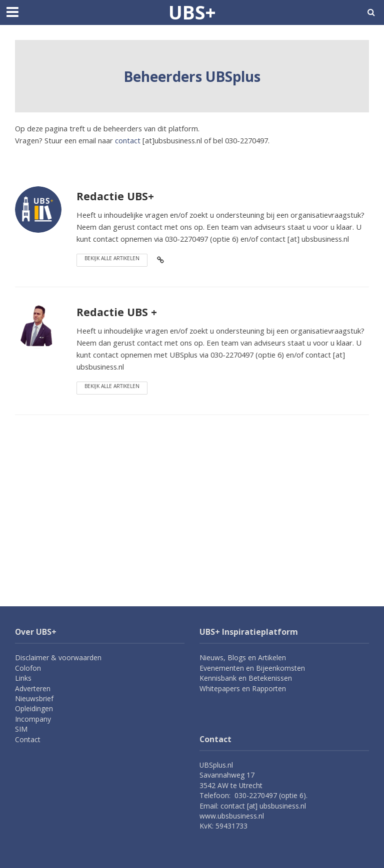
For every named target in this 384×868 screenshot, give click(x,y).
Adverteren (33, 688)
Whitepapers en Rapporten (243, 688)
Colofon (28, 668)
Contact (28, 739)
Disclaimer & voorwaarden (58, 657)
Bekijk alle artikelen (112, 258)
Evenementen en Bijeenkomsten (252, 668)
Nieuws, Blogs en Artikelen (243, 657)
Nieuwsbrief (34, 698)
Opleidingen (34, 708)
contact (128, 140)
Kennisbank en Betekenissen (246, 678)
